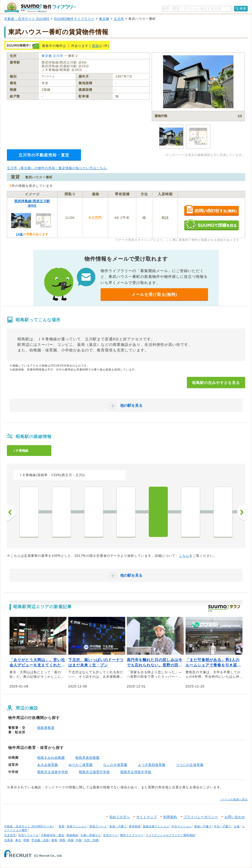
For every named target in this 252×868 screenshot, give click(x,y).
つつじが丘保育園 (190, 765)
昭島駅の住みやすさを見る (216, 383)
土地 (237, 826)
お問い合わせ (235, 817)
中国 (79, 840)
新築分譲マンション (156, 826)
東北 (18, 840)
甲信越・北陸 (40, 840)
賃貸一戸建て (118, 826)
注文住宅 (10, 835)
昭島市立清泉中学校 (53, 772)
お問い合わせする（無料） (211, 211)
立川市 (119, 19)
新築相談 (72, 835)
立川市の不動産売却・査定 (44, 155)
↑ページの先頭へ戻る (234, 799)
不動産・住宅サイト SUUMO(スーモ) (29, 826)
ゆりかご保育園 (81, 765)
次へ (241, 512)
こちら (184, 556)
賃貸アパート (98, 826)
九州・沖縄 (91, 840)
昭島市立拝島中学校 (136, 772)
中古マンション (182, 826)
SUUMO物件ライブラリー (74, 19)
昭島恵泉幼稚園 (87, 758)
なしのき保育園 (115, 765)
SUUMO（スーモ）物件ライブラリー (40, 8)
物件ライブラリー (132, 835)
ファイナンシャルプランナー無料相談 (170, 835)
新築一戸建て (203, 826)
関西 (62, 840)
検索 (243, 8)
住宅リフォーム (28, 835)
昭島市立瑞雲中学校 (94, 772)
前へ (11, 512)
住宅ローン (111, 835)
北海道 (9, 840)
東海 (54, 840)
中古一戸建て (223, 826)
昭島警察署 (46, 728)
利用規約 (170, 817)
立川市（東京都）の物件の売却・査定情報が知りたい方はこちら (57, 168)
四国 (71, 840)
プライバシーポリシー (201, 817)
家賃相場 (135, 826)
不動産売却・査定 (53, 835)
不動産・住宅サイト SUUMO (27, 19)
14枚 (19, 234)
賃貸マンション (77, 826)
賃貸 (95, 46)
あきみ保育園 (48, 765)
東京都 (104, 19)
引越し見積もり (91, 835)
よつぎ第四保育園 (152, 765)
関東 (26, 840)
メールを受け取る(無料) (154, 294)
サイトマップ (147, 817)
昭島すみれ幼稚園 (51, 758)
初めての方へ (120, 817)
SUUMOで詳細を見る (211, 225)
